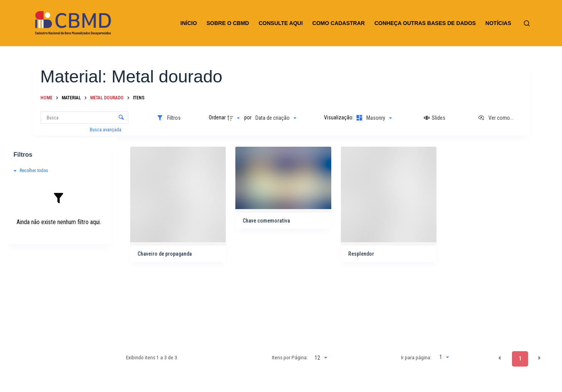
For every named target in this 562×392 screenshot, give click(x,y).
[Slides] (435, 118)
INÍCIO (189, 23)
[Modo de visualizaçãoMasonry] (373, 118)
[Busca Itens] (84, 117)
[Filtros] (169, 118)
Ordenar (217, 117)
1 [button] (520, 358)
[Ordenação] (276, 118)
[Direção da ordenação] (235, 118)
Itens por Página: (290, 357)
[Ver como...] (496, 118)
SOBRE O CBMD (228, 23)
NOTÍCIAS (498, 23)
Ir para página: (416, 357)
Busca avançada (106, 130)
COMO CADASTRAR (339, 23)
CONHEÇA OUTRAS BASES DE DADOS (425, 23)
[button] (500, 358)
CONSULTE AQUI (280, 23)
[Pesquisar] (527, 23)
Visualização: (339, 117)
